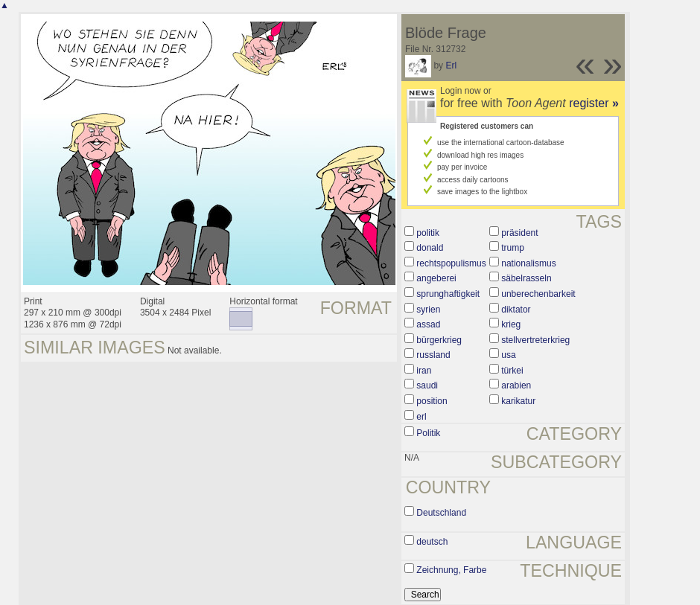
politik (428, 233)
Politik (428, 433)
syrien (428, 310)
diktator (516, 310)
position (432, 401)
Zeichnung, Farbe (451, 570)
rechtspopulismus (451, 263)
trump (513, 248)
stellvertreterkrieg (535, 340)
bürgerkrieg (439, 340)
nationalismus (528, 263)
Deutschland (441, 513)
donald (430, 248)
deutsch (432, 542)
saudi (427, 385)
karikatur (518, 401)
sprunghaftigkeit (448, 294)
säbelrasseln (526, 278)
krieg (511, 324)
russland (433, 355)
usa (508, 355)
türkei (512, 371)
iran (424, 371)
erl (421, 417)
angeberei (436, 278)
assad (428, 324)
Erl (451, 65)
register (594, 103)
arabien (516, 385)
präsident (519, 233)
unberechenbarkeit (538, 294)
